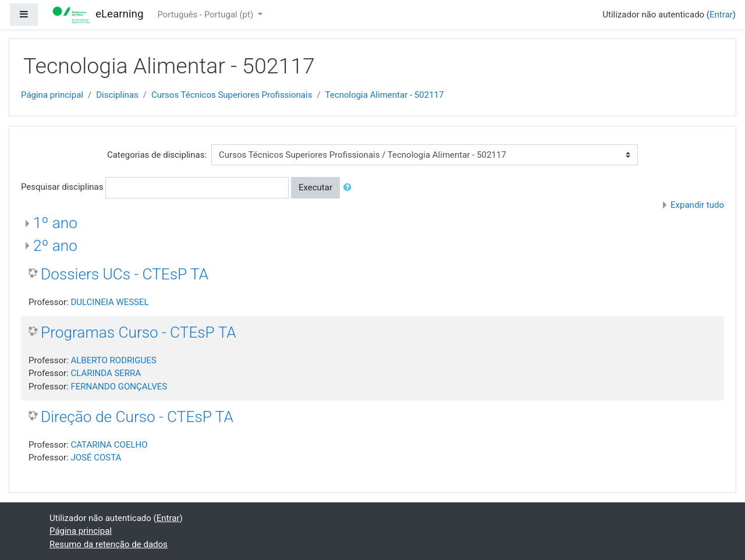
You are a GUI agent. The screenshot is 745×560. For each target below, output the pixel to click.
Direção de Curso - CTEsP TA (137, 417)
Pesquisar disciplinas (62, 187)
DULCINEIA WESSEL (109, 302)
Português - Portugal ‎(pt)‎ (206, 15)
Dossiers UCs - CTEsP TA (125, 274)
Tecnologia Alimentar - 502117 (385, 95)
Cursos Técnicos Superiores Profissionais (232, 95)
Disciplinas (117, 95)
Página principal (52, 95)
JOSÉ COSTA (96, 458)
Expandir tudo (697, 205)
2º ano (55, 246)
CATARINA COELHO (109, 445)
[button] (350, 188)
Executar (315, 187)
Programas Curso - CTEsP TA (139, 332)
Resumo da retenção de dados (109, 544)
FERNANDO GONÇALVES (119, 387)
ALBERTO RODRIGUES (113, 360)
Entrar (721, 15)
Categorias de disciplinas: (157, 155)
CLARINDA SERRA (106, 373)
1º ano (55, 223)
